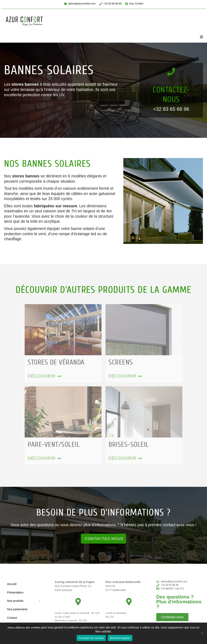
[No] (202, 633)
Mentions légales (120, 638)
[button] (201, 37)
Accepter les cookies (91, 638)
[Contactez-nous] (171, 72)
